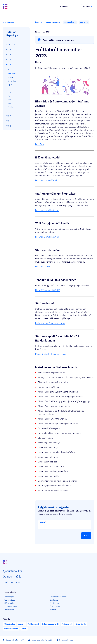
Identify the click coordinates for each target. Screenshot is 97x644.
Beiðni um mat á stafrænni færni (50, 323)
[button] (65, 7)
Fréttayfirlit (8, 22)
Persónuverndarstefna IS (41, 640)
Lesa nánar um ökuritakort (47, 210)
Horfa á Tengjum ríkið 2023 (48, 290)
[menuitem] (16, 44)
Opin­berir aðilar (13, 576)
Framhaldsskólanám (58, 597)
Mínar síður (55, 610)
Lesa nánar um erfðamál (46, 180)
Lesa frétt (40, 144)
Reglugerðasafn (10, 600)
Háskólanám (9, 610)
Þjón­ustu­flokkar (12, 571)
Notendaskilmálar (66, 640)
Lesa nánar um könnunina (47, 237)
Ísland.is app (55, 606)
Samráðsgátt (9, 597)
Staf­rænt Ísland (13, 582)
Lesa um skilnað (43, 267)
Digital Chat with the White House (51, 354)
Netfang (43, 522)
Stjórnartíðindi (10, 603)
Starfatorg (54, 600)
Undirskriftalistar (11, 606)
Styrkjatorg (54, 603)
